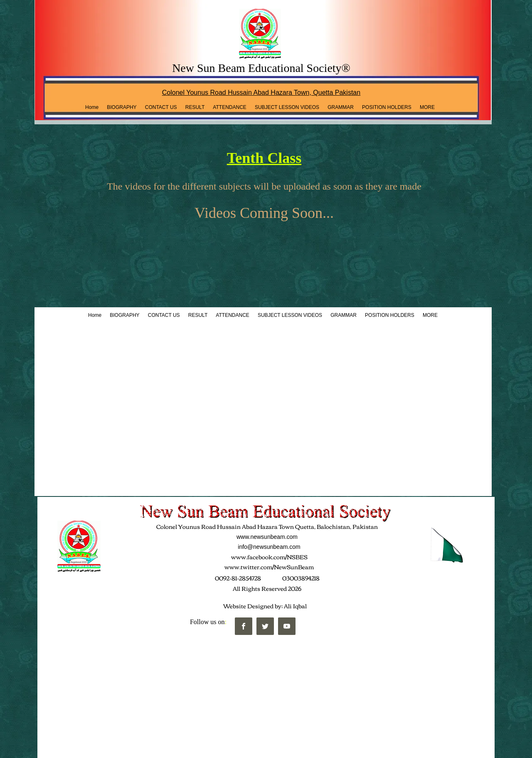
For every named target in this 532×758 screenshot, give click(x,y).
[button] (195, 107)
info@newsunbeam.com (269, 547)
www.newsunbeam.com (267, 537)
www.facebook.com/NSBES (269, 557)
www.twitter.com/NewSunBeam (269, 567)
